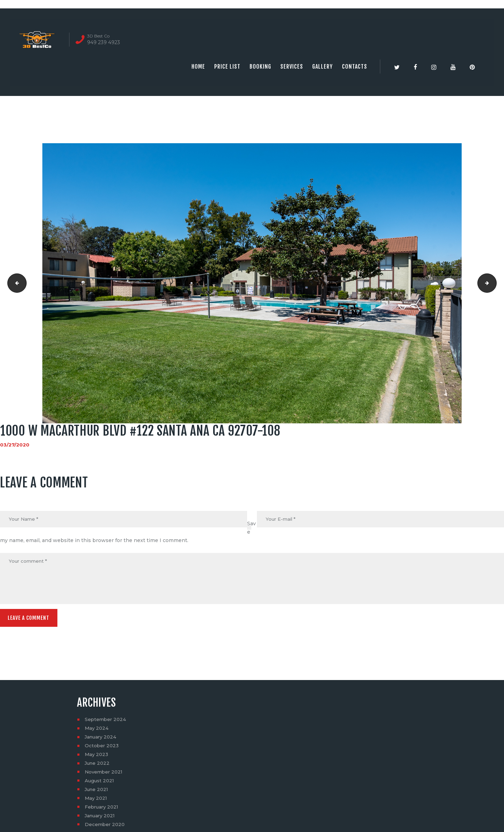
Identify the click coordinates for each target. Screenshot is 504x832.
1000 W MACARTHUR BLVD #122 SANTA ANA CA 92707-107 (15, 283)
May (97, 730)
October (102, 748)
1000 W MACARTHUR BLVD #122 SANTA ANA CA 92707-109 (494, 283)
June (98, 765)
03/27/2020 (15, 445)
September (106, 722)
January (102, 739)
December (106, 827)
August (100, 783)
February (103, 809)
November (105, 774)
